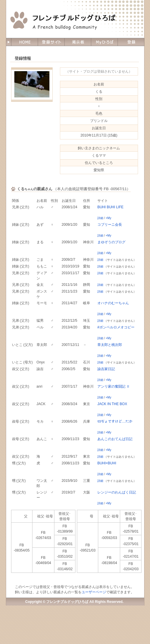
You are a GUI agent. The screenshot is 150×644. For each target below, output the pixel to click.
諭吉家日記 (106, 369)
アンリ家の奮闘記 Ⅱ (114, 386)
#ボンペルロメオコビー (116, 327)
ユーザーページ (94, 592)
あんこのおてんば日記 (115, 439)
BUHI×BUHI (107, 463)
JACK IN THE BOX (112, 404)
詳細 (100, 218)
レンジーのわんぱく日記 (117, 492)
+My (108, 218)
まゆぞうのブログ (111, 242)
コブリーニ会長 (110, 225)
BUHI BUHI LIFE (110, 207)
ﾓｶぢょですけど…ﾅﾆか (115, 421)
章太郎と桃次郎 (110, 345)
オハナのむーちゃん (113, 303)
